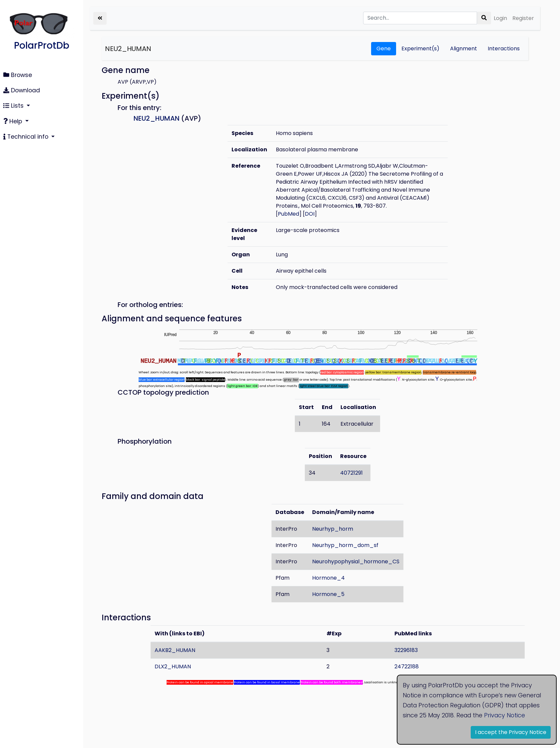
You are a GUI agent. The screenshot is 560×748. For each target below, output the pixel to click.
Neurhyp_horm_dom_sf (346, 545)
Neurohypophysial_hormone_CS (356, 561)
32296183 (406, 650)
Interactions (504, 48)
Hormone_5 (329, 594)
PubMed (288, 214)
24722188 (407, 666)
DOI (310, 214)
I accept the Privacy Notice (511, 732)
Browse (18, 75)
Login (500, 18)
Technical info (27, 137)
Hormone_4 (329, 578)
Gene (384, 48)
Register (523, 18)
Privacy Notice (505, 715)
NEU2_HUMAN (128, 49)
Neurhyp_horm (333, 529)
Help (13, 121)
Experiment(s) (420, 48)
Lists (14, 106)
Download (22, 90)
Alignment (464, 48)
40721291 (351, 473)
